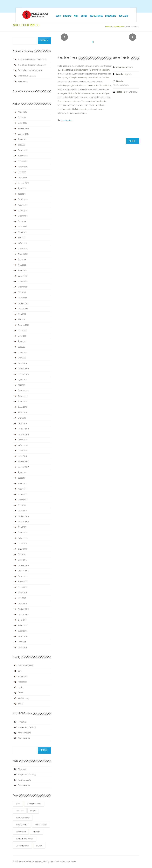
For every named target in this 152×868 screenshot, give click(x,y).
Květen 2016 (23, 538)
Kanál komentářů (24, 733)
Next (133, 37)
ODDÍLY (21, 687)
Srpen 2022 (22, 271)
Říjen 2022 (22, 265)
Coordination (118, 27)
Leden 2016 (22, 560)
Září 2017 (21, 478)
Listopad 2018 (23, 434)
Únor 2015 (22, 598)
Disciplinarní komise (26, 666)
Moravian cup (23, 81)
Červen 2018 (23, 440)
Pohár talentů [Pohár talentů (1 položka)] (41, 825)
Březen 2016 (23, 549)
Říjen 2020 (22, 342)
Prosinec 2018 (23, 429)
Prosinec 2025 (23, 129)
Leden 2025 (22, 178)
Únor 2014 (22, 642)
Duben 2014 (23, 631)
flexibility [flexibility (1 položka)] (20, 811)
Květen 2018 (23, 445)
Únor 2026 (22, 118)
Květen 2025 (23, 156)
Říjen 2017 (22, 473)
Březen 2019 (23, 413)
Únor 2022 (22, 292)
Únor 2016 (22, 554)
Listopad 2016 (23, 522)
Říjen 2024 (22, 189)
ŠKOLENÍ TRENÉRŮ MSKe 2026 (30, 70)
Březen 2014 (23, 636)
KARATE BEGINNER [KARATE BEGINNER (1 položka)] (23, 818)
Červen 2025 (23, 150)
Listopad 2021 (23, 309)
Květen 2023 (23, 243)
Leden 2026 (22, 123)
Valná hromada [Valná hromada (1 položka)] (23, 846)
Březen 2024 (23, 216)
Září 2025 (21, 145)
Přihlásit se (22, 722)
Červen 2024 (23, 200)
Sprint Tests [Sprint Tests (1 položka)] (21, 832)
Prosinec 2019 (23, 369)
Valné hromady (24, 698)
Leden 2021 (22, 336)
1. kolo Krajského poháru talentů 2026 (32, 60)
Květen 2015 (23, 582)
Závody (21, 704)
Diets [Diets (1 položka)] (18, 804)
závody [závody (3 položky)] (39, 846)
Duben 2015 (23, 587)
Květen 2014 (23, 625)
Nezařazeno (22, 682)
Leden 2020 (22, 363)
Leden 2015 (22, 604)
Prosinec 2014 (23, 609)
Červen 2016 (23, 533)
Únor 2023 (22, 260)
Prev (64, 37)
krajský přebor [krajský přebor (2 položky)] (22, 825)
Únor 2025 (22, 172)
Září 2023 (21, 238)
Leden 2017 (22, 511)
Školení (21, 693)
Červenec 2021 (24, 325)
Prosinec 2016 (23, 516)
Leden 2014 (22, 647)
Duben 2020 (23, 352)
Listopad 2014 (23, 615)
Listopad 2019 (23, 374)
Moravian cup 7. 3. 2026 (27, 76)
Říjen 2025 (22, 139)
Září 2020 (21, 347)
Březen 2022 (23, 287)
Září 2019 (21, 385)
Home (108, 27)
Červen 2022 (23, 276)
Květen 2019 (23, 402)
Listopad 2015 (23, 571)
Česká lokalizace (24, 738)
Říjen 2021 (22, 314)
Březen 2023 (23, 254)
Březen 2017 (23, 500)
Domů (20, 671)
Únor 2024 (22, 221)
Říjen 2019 (22, 380)
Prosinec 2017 (23, 462)
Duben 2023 (23, 249)
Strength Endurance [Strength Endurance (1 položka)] (24, 839)
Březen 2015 (23, 593)
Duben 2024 (23, 210)
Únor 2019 (22, 418)
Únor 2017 (22, 505)
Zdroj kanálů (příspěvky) (27, 727)
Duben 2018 (23, 451)
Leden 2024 (22, 227)
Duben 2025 (23, 161)
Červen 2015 (23, 576)
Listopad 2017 (23, 467)
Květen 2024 (23, 205)
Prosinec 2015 (23, 565)
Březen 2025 (23, 167)
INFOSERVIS (23, 676)
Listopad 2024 (23, 183)
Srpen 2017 (22, 483)
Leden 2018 (22, 456)
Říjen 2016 (22, 527)
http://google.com (121, 85)
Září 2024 (21, 194)
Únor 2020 (22, 358)
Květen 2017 (23, 489)
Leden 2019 (22, 423)
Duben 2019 (23, 407)
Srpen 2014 (22, 620)
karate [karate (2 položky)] (33, 811)
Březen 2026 (23, 112)
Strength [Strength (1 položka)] (36, 832)
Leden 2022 (22, 298)
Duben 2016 (23, 544)
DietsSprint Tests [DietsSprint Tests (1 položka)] (34, 804)
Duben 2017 (23, 494)
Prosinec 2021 (23, 303)
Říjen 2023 (22, 232)
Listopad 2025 (23, 134)
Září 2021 (21, 320)
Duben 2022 (23, 281)
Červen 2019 (23, 396)
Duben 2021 (23, 331)
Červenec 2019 (24, 391)
